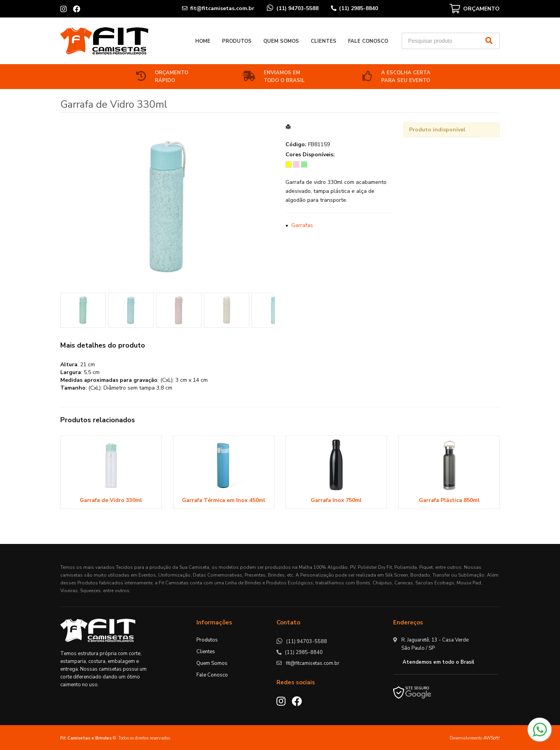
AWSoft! (492, 738)
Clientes (324, 41)
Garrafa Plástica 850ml (449, 500)
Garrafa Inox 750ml (336, 500)
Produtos (237, 41)
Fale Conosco (368, 41)
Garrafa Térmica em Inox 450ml (224, 500)
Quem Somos (281, 41)
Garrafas (302, 225)
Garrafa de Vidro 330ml (111, 500)
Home (203, 41)
